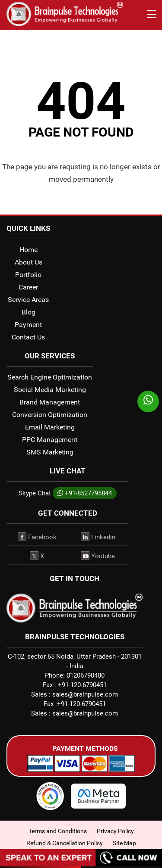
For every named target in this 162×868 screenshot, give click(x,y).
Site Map (124, 843)
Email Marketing (50, 427)
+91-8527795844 (85, 493)
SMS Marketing (50, 452)
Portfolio (28, 275)
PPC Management (50, 440)
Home (29, 250)
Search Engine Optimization (50, 377)
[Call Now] (81, 864)
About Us (29, 262)
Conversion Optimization (50, 415)
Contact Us (28, 337)
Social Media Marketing (50, 390)
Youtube (98, 556)
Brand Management (50, 402)
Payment (28, 325)
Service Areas (28, 300)
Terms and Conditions (58, 831)
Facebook (37, 537)
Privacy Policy (115, 831)
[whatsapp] (148, 401)
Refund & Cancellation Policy (65, 843)
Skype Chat (35, 493)
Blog (29, 312)
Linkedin (98, 537)
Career (28, 287)
